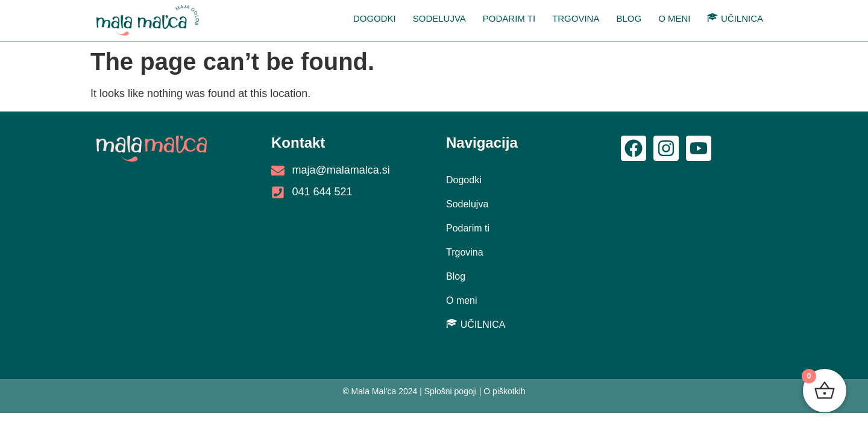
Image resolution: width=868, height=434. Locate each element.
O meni (674, 18)
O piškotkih (504, 391)
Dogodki (375, 18)
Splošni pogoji (451, 391)
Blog (629, 18)
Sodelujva (439, 18)
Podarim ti (509, 18)
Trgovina (576, 18)
